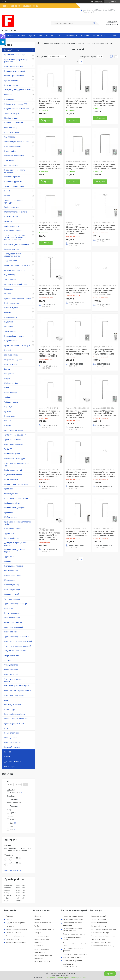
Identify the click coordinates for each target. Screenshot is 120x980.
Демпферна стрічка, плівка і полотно (16, 544)
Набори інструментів (13, 181)
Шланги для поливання (14, 231)
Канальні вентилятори (100, 933)
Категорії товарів (12, 50)
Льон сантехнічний (12, 618)
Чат (110, 974)
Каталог (22, 36)
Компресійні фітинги (13, 454)
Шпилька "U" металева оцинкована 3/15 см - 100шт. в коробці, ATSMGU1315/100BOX (49, 536)
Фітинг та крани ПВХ (13, 742)
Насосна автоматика (43, 923)
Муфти (7, 378)
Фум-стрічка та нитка (13, 622)
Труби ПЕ (8, 449)
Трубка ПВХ (9, 533)
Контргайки (9, 374)
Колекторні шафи (12, 538)
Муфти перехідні (11, 383)
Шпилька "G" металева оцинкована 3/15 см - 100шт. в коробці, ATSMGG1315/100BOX (77, 230)
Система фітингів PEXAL (14, 76)
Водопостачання (11, 341)
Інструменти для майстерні (16, 284)
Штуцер (8, 425)
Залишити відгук (112, 24)
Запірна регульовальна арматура (14, 201)
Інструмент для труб (42, 961)
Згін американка (11, 355)
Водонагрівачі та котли (14, 336)
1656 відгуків (99, 2)
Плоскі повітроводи (99, 923)
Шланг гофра (10, 709)
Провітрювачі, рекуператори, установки (16, 60)
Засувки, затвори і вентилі (15, 651)
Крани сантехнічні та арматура (17, 265)
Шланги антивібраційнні (72, 961)
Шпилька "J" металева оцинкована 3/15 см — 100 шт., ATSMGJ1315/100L (78, 352)
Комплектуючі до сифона (15, 508)
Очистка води (40, 952)
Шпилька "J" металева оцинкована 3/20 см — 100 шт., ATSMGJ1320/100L (105, 413)
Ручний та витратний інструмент (18, 298)
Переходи (8, 407)
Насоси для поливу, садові (73, 916)
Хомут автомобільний (13, 627)
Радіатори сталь (11, 479)
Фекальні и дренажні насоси (74, 934)
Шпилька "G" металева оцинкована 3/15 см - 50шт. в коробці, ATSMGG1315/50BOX (49, 292)
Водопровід (9, 99)
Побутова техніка (12, 303)
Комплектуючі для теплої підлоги (15, 551)
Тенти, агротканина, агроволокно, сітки (13, 255)
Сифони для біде (11, 494)
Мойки (7, 196)
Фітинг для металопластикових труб (17, 464)
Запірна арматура (12, 113)
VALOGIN (8, 221)
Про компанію (71, 36)
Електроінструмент (12, 177)
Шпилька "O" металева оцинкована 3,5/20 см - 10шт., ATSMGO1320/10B (104, 474)
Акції (40, 36)
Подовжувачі (10, 416)
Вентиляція (39, 946)
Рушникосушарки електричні (16, 719)
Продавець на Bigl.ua (60, 975)
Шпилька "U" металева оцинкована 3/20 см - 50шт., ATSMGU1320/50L (104, 103)
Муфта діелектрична (13, 575)
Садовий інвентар (12, 249)
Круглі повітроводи (99, 926)
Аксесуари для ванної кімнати (17, 142)
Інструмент (9, 327)
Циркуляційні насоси (13, 146)
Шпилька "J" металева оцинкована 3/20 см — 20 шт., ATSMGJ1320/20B (50, 474)
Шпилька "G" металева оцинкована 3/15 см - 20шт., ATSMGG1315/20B (104, 228)
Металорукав (10, 580)
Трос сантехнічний (12, 599)
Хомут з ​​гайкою (11, 632)
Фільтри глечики (11, 571)
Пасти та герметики (13, 613)
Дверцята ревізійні (99, 919)
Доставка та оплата (101, 36)
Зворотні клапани (12, 655)
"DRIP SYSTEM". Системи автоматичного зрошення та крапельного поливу (16, 237)
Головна (11, 36)
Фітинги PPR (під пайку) (14, 444)
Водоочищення (11, 317)
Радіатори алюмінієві (13, 470)
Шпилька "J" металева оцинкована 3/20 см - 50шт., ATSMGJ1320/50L (77, 474)
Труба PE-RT (9, 556)
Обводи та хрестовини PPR (16, 104)
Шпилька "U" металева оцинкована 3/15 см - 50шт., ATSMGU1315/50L (104, 533)
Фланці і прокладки (12, 665)
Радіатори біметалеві (13, 475)
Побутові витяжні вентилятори (104, 929)
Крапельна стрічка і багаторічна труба (18, 523)
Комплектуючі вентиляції (15, 71)
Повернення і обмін (14, 933)
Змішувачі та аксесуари (14, 186)
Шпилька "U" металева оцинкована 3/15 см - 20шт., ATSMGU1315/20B (77, 533)
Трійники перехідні (12, 402)
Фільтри (8, 660)
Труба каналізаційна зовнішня (17, 637)
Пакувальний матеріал (14, 123)
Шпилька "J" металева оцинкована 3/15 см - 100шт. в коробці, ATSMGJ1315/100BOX (49, 353)
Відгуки (32, 36)
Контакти (85, 36)
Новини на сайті (12, 939)
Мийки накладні (11, 517)
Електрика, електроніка (14, 156)
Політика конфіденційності (76, 978)
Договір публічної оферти (16, 942)
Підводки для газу (12, 585)
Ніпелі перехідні (11, 393)
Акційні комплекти (12, 226)
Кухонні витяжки (11, 80)
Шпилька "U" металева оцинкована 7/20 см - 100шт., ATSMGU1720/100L (105, 166)
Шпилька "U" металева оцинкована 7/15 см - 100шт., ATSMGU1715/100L (50, 166)
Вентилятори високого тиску (103, 946)
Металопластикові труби (15, 458)
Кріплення (8, 289)
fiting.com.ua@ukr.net (13, 870)
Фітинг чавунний (11, 674)
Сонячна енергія (11, 165)
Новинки (49, 36)
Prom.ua (72, 973)
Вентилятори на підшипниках (103, 936)
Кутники (8, 411)
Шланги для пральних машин (16, 498)
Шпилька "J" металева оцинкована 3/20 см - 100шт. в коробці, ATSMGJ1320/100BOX (77, 414)
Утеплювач (9, 160)
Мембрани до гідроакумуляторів (70, 965)
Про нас (8, 752)
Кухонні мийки (10, 151)
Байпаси (8, 561)
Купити (47, 120)
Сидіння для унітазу (12, 503)
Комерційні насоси (12, 747)
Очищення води (11, 127)
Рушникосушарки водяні (14, 723)
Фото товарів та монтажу (16, 936)
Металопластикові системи (16, 212)
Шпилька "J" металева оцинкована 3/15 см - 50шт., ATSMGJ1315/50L (49, 413)
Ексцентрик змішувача (14, 430)
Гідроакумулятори (42, 939)
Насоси (7, 191)
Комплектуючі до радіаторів (16, 484)
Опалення (8, 95)
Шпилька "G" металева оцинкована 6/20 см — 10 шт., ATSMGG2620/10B (78, 290)
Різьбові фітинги (11, 118)
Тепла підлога (10, 279)
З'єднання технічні (12, 261)
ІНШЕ (6, 728)
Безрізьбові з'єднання (13, 359)
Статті (59, 36)
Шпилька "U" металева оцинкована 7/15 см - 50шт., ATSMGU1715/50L (77, 166)
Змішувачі (39, 933)
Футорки (8, 421)
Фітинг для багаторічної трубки (17, 691)
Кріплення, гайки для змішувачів (95, 43)
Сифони (8, 312)
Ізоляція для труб (12, 594)
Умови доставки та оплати (17, 929)
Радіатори (9, 322)
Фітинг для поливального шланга (15, 680)
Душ (6, 700)
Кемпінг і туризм (11, 308)
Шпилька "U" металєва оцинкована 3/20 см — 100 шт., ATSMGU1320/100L (77, 104)
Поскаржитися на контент (55, 978)
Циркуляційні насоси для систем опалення (72, 929)
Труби (37, 926)
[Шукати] (94, 23)
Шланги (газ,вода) (12, 132)
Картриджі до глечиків (14, 566)
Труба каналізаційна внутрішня (17, 604)
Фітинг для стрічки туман (15, 695)
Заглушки (8, 369)
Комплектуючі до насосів (44, 929)
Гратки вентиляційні (99, 916)
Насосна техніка (11, 85)
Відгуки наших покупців (15, 923)
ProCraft (8, 294)
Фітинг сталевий (11, 669)
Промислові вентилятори (15, 55)
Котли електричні (12, 733)
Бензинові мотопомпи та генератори (15, 171)
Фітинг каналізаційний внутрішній (18, 641)
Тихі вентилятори (98, 939)
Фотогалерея (10, 766)
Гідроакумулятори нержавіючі (75, 954)
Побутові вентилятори (14, 66)
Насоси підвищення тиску (73, 919)
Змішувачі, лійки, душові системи (18, 90)
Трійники (8, 397)
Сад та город (10, 137)
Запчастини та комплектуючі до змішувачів (62, 43)
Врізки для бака (11, 364)
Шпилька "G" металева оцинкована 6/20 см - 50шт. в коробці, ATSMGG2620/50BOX (104, 292)
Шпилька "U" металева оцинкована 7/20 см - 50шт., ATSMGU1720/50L (49, 228)
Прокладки (9, 608)
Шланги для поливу (12, 529)
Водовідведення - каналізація (17, 109)
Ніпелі (7, 388)
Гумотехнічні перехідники (15, 714)
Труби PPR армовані (13, 440)
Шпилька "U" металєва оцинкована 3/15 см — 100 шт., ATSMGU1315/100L (49, 104)
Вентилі (8, 350)
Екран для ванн (11, 738)
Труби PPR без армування (15, 435)
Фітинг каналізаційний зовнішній (18, 646)
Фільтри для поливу (12, 705)
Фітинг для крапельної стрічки (17, 686)
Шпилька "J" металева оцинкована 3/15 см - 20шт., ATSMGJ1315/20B (104, 352)
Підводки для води (12, 589)
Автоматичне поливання (15, 270)
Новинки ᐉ (39, 916)
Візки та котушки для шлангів (17, 244)
